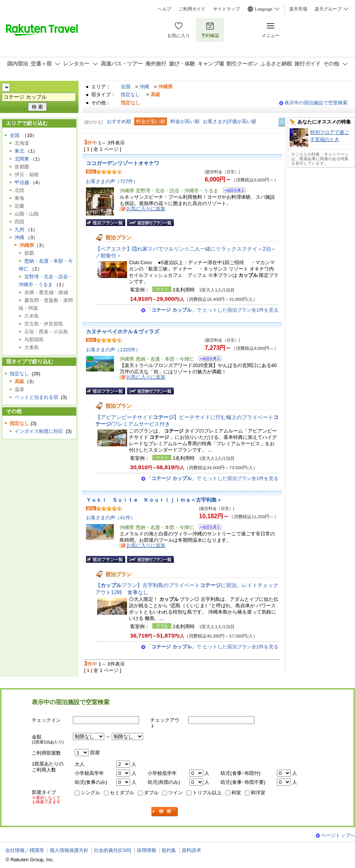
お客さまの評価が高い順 (230, 121)
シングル (90, 793)
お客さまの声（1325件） (113, 350)
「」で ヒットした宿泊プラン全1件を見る (212, 310)
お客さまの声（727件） (112, 181)
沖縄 (144, 87)
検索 (165, 812)
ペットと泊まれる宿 (36, 397)
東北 (19, 151)
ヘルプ (164, 9)
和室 (236, 793)
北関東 (22, 159)
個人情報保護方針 (69, 850)
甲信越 (22, 182)
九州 (19, 230)
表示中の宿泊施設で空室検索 (316, 103)
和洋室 (258, 793)
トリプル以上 (207, 793)
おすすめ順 (119, 121)
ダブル (151, 793)
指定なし (130, 94)
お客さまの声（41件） (111, 518)
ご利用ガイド (192, 9)
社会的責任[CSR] (112, 850)
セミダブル (122, 793)
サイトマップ (226, 9)
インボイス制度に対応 (39, 431)
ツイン (175, 793)
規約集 (169, 850)
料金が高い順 (185, 121)
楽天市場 (298, 9)
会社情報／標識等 (25, 850)
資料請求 (191, 850)
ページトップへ (338, 835)
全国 (126, 87)
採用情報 (146, 850)
